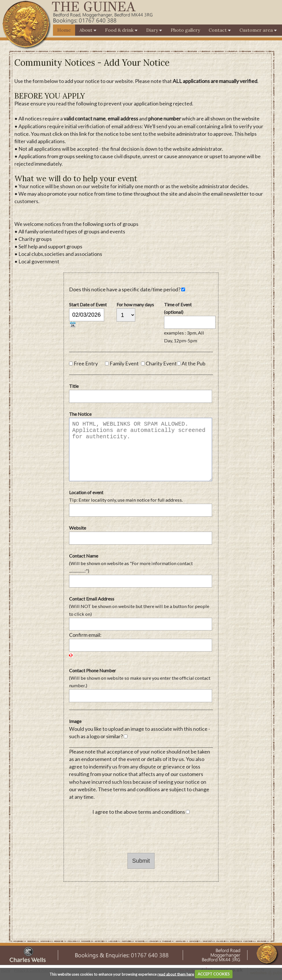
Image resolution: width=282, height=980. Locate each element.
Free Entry (86, 363)
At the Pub (194, 363)
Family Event (124, 363)
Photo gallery (185, 30)
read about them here (176, 974)
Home (64, 30)
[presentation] (113, 834)
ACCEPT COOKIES (214, 974)
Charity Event (161, 363)
